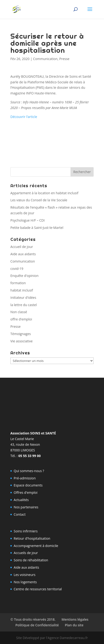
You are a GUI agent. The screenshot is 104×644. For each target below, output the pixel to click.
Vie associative (21, 341)
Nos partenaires (26, 507)
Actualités (21, 500)
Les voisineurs (25, 575)
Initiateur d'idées (23, 298)
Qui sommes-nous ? (29, 471)
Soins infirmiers (26, 531)
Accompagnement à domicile (36, 546)
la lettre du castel (24, 305)
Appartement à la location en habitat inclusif (44, 193)
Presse (64, 59)
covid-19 (17, 269)
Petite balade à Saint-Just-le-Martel (37, 228)
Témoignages (21, 334)
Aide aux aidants (23, 254)
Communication (45, 59)
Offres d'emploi (26, 492)
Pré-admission (25, 478)
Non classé (19, 312)
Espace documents (28, 485)
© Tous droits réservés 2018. (33, 619)
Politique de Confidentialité (37, 625)
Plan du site (74, 625)
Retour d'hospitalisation (32, 538)
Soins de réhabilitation (31, 560)
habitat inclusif (22, 290)
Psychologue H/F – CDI (27, 220)
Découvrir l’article (24, 117)
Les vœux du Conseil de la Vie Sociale (39, 200)
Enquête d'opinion (24, 276)
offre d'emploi (21, 319)
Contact (20, 514)
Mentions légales (75, 619)
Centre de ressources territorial (38, 589)
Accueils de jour (26, 553)
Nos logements (25, 582)
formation (18, 283)
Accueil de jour (22, 247)
